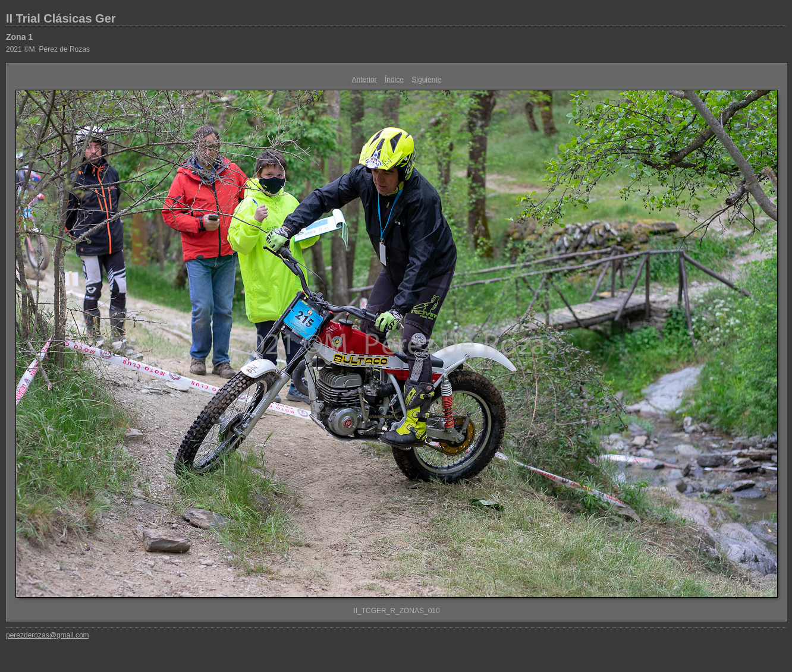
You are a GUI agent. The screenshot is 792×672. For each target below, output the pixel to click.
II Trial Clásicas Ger (61, 18)
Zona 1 (19, 37)
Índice (394, 80)
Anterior (364, 80)
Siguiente (426, 80)
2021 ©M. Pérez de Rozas (48, 49)
